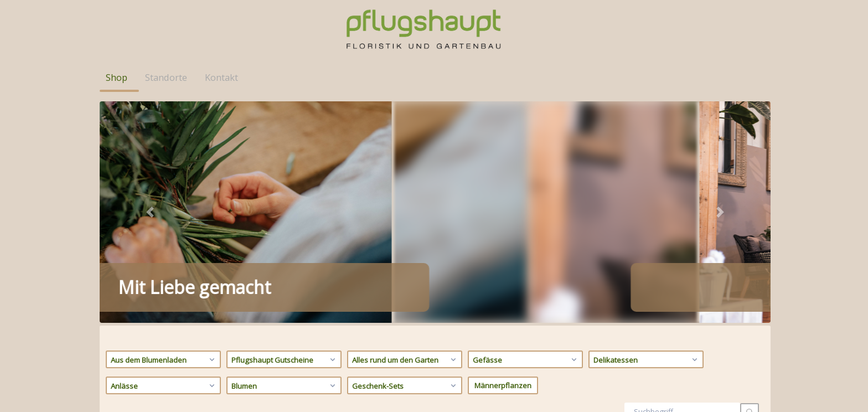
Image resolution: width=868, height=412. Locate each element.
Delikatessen (647, 135)
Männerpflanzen (503, 161)
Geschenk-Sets (405, 161)
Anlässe (164, 161)
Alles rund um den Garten (405, 135)
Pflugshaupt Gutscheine (285, 135)
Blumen (285, 161)
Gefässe (526, 135)
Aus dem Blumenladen (164, 135)
